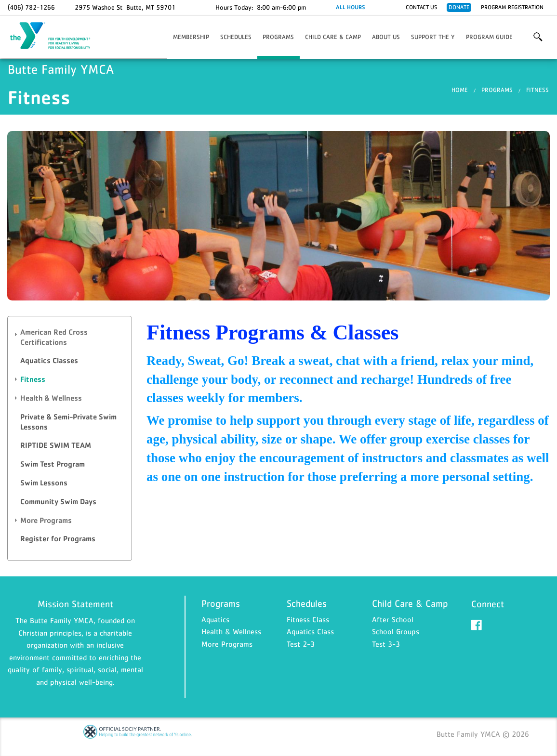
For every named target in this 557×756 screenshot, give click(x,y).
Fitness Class (308, 619)
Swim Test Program (53, 464)
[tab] (70, 338)
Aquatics (215, 619)
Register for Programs (58, 539)
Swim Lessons (44, 483)
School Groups (396, 631)
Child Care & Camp (333, 37)
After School (393, 619)
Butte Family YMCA (56, 36)
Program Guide (489, 37)
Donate (459, 7)
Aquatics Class (310, 631)
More (538, 37)
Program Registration (512, 7)
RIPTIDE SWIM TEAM (56, 445)
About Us (386, 37)
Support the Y (433, 37)
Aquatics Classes (49, 360)
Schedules (236, 37)
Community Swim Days (58, 502)
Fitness (537, 90)
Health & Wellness (231, 631)
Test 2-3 (301, 644)
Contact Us (421, 7)
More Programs (227, 644)
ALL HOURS (350, 7)
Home (460, 90)
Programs (278, 37)
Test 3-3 (386, 644)
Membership (191, 37)
